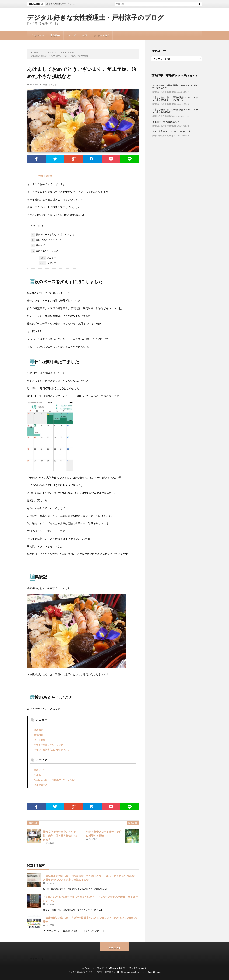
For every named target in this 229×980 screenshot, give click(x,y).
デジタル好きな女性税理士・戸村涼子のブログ (95, 18)
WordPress (154, 972)
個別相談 (38, 735)
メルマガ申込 (41, 785)
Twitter (38, 775)
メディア (48, 263)
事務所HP (55, 35)
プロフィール (37, 35)
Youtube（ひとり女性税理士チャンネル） (55, 780)
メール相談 (40, 740)
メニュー (48, 258)
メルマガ (71, 35)
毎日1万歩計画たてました (46, 240)
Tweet (40, 176)
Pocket (48, 176)
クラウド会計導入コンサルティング (52, 750)
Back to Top (115, 947)
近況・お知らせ (50, 84)
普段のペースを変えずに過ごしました (52, 235)
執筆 (85, 35)
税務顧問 (38, 730)
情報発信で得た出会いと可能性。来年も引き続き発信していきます (61, 836)
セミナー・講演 (101, 35)
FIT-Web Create (126, 972)
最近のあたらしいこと (45, 251)
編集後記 (38, 246)
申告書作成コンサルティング (49, 745)
